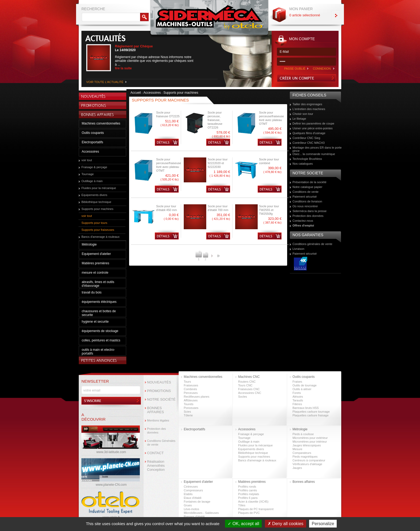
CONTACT (155, 453)
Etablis (188, 494)
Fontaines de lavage (197, 502)
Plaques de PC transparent (256, 509)
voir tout (87, 160)
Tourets (189, 404)
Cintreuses (191, 487)
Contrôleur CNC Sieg (306, 138)
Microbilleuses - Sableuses (201, 513)
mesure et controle (95, 273)
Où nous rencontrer (305, 206)
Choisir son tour (303, 114)
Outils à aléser (302, 389)
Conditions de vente (305, 192)
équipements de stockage (100, 331)
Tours (187, 382)
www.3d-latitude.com (111, 452)
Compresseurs (193, 490)
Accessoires (90, 152)
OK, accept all (243, 524)
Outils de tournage (305, 385)
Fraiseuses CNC (249, 389)
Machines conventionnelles (101, 123)
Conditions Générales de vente (161, 443)
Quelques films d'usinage (309, 133)
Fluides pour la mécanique (99, 188)
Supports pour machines (97, 209)
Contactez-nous (303, 221)
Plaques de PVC (249, 513)
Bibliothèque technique (96, 202)
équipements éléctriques (99, 302)
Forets (297, 393)
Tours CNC (245, 385)
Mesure (297, 449)
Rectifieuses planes (196, 397)
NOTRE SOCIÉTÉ (161, 399)
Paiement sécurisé (305, 197)
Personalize (323, 524)
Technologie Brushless (307, 159)
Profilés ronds (247, 487)
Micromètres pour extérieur (310, 438)
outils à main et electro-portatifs (98, 352)
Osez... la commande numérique (314, 154)
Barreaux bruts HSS (306, 408)
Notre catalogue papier (307, 187)
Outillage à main (92, 181)
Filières (297, 404)
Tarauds (298, 400)
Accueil (136, 93)
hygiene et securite (95, 322)
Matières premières (95, 263)
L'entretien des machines (309, 109)
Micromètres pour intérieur (310, 442)
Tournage (88, 174)
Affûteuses (191, 400)
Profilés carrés (247, 490)
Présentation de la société (310, 182)
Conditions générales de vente (312, 244)
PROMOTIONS (159, 391)
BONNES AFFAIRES (155, 410)
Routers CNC (247, 382)
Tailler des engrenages (307, 104)
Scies (187, 412)
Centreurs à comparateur (309, 460)
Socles (243, 397)
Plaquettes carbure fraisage (311, 415)
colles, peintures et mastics (101, 340)
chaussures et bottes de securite (99, 313)
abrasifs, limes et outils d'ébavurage (98, 284)
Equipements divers (94, 195)
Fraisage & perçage (94, 167)
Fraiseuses (191, 385)
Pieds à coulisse (303, 434)
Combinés (190, 389)
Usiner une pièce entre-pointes (313, 128)
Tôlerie (188, 415)
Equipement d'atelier (96, 254)
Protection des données (308, 216)
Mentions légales (158, 420)
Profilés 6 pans (248, 498)
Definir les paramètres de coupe (313, 123)
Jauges (297, 468)
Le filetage (299, 119)
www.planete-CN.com (111, 485)
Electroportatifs (92, 142)
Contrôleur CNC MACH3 (309, 143)
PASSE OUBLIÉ (295, 69)
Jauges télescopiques (307, 445)
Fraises (297, 382)
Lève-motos (191, 509)
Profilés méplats (249, 494)
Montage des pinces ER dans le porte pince (317, 149)
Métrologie (89, 244)
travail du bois (92, 292)
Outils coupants (93, 133)
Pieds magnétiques (305, 457)
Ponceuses (191, 408)
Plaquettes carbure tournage (311, 412)
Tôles (242, 505)
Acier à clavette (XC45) (253, 502)
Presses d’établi (194, 517)
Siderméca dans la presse (310, 211)
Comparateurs (302, 453)
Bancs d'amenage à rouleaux (100, 237)
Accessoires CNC (250, 393)
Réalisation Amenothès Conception (156, 466)
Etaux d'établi (193, 498)
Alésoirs (298, 397)
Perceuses (191, 393)
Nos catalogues (303, 164)
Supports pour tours (94, 223)
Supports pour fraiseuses (98, 230)
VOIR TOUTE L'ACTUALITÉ (105, 82)
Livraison (298, 249)
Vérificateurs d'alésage (307, 464)
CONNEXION (322, 69)
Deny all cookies (286, 524)
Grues (188, 505)
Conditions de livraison (307, 201)
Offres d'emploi (303, 225)
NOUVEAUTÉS (159, 382)
